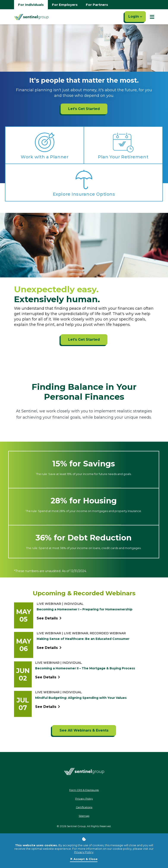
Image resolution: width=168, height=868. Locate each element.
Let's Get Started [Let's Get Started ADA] (84, 340)
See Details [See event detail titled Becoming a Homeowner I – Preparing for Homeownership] (49, 618)
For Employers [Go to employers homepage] (65, 5)
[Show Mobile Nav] (152, 17)
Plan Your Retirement (123, 157)
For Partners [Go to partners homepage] (97, 5)
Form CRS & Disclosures (84, 790)
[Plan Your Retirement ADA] (123, 145)
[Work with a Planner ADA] (45, 145)
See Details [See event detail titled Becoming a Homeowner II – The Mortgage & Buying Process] (48, 677)
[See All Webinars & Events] (84, 730)
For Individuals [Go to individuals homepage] (31, 5)
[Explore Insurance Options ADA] (84, 182)
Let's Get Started (84, 109)
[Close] (84, 859)
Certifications (84, 807)
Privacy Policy (84, 852)
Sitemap (84, 816)
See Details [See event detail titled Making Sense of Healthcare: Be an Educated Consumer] (49, 648)
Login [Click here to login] (135, 16)
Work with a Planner (45, 157)
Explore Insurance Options (84, 194)
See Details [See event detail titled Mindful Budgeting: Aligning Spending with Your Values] (48, 707)
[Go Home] (31, 17)
